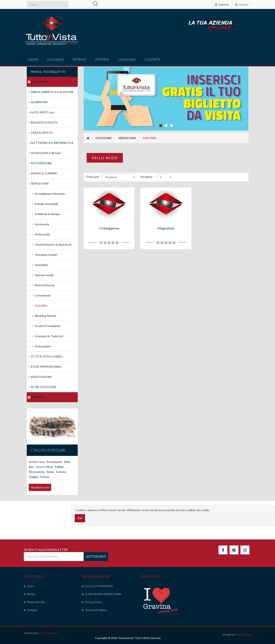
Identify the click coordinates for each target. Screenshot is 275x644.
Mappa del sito (34, 602)
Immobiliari (41, 265)
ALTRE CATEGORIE (44, 387)
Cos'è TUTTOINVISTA (97, 586)
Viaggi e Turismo (39, 477)
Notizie (30, 594)
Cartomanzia (43, 295)
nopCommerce (49, 633)
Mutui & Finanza (45, 285)
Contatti (152, 59)
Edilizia (60, 467)
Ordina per (92, 177)
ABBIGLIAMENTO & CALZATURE (52, 92)
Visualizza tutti (40, 487)
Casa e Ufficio (45, 467)
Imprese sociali (44, 275)
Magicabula (166, 228)
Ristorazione (37, 472)
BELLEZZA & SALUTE (44, 122)
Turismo (61, 472)
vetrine (79, 59)
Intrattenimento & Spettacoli (53, 244)
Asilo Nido (41, 306)
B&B (67, 462)
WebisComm (243, 635)
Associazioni (55, 462)
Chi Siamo (56, 59)
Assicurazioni (43, 346)
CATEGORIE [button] (127, 59)
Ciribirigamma (109, 228)
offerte (102, 59)
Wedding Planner (46, 316)
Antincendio (42, 234)
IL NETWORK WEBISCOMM (102, 594)
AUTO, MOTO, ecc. (43, 112)
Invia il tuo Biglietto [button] (48, 72)
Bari (31, 467)
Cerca (29, 586)
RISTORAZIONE (41, 163)
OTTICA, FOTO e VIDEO (47, 356)
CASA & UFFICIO (42, 133)
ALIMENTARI (39, 102)
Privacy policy (92, 602)
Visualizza (146, 177)
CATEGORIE (40, 82)
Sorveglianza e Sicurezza (50, 194)
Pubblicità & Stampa (47, 214)
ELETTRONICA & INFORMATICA (52, 143)
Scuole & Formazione (48, 326)
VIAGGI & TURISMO (44, 173)
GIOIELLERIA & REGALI (46, 153)
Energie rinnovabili (46, 204)
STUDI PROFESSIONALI (46, 367)
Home (33, 59)
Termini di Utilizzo (95, 610)
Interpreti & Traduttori (49, 336)
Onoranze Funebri (46, 255)
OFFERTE (38, 397)
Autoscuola (42, 224)
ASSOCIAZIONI (41, 377)
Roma (50, 472)
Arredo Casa (37, 462)
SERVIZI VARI (40, 183)
